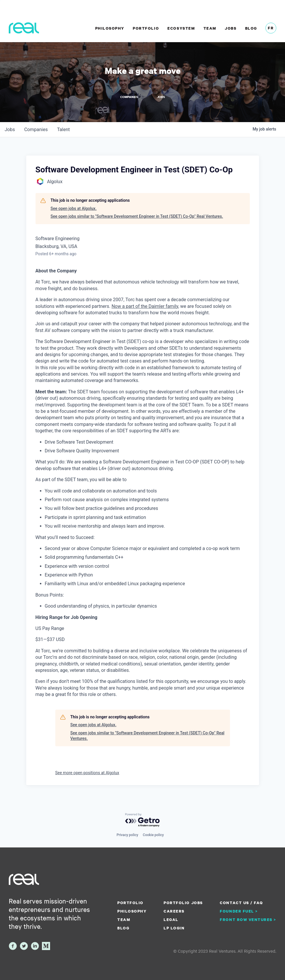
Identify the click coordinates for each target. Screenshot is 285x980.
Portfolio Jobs (183, 903)
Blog (251, 28)
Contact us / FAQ (241, 903)
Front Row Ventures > (248, 920)
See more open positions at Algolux (87, 772)
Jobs (231, 28)
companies (36, 130)
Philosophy (110, 28)
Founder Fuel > (239, 911)
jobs (10, 130)
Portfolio (146, 28)
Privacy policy (127, 835)
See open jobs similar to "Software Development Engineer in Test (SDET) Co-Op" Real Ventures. (137, 216)
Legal (171, 920)
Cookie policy (153, 835)
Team (210, 28)
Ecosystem (181, 28)
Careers (174, 911)
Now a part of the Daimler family (145, 306)
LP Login (174, 928)
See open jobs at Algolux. (74, 208)
